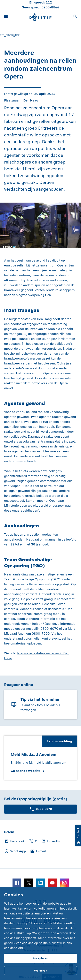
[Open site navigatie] (6, 17)
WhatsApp (15, 851)
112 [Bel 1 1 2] (49, 2)
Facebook (14, 841)
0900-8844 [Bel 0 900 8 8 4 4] (50, 7)
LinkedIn (50, 841)
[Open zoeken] (75, 17)
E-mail (38, 851)
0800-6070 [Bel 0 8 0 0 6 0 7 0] (41, 809)
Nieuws (14, 35)
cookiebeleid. (14, 948)
